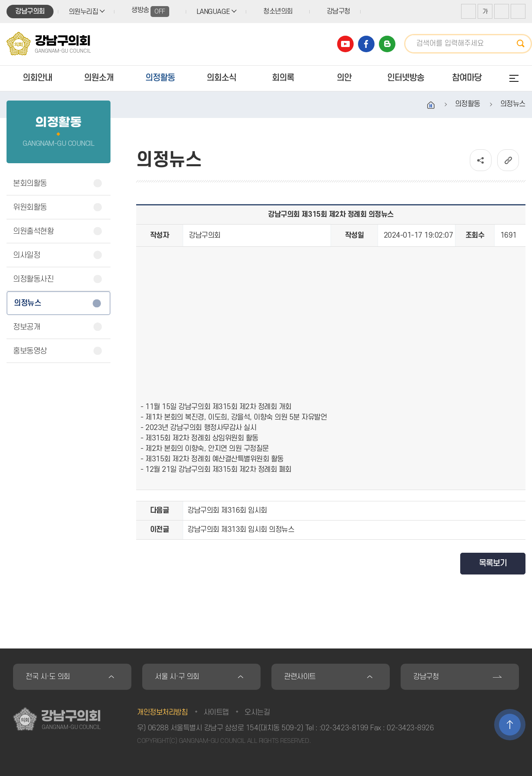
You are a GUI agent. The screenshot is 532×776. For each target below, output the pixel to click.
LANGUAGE (213, 12)
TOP (510, 725)
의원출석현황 (33, 231)
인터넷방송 (406, 78)
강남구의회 (30, 11)
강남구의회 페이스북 (366, 44)
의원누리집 (84, 12)
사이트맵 (216, 712)
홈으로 (431, 105)
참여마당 (467, 78)
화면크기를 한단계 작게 (502, 11)
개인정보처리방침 (162, 712)
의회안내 (37, 78)
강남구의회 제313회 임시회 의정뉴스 (241, 530)
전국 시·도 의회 (48, 677)
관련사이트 (300, 677)
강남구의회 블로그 (387, 44)
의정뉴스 (27, 303)
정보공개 (27, 327)
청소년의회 (278, 11)
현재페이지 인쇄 (518, 11)
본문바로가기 (0, 0)
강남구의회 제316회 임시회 (227, 511)
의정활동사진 (33, 279)
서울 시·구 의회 (177, 677)
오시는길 (257, 712)
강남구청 (338, 11)
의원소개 (99, 78)
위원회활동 (30, 207)
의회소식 (221, 78)
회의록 (283, 78)
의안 (344, 78)
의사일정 (27, 255)
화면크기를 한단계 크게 (468, 11)
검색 (523, 44)
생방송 (150, 12)
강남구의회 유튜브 (345, 44)
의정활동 (160, 78)
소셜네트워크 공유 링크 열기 (481, 160)
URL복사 (508, 160)
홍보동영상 (30, 351)
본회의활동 (30, 183)
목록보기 (493, 563)
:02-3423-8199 (344, 728)
